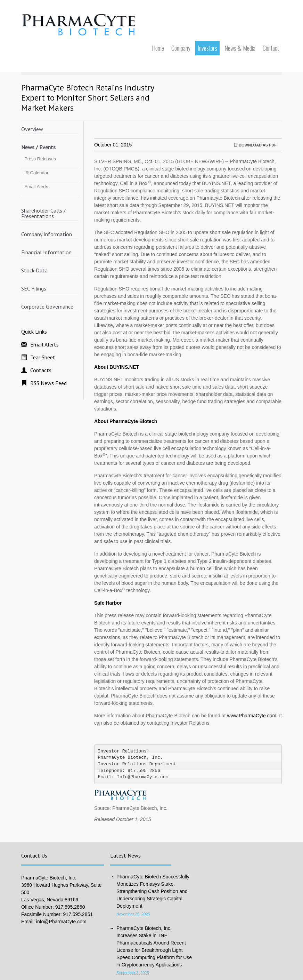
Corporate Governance (47, 306)
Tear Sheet (43, 357)
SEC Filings (34, 288)
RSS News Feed (48, 383)
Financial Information (46, 252)
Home (158, 48)
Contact (271, 48)
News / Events (38, 147)
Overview (32, 129)
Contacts (41, 370)
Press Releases (40, 159)
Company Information (47, 234)
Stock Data (34, 270)
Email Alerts (36, 187)
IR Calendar (36, 173)
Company (181, 48)
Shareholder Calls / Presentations (43, 213)
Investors (207, 48)
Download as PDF (255, 145)
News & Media (240, 48)
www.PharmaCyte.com (252, 716)
